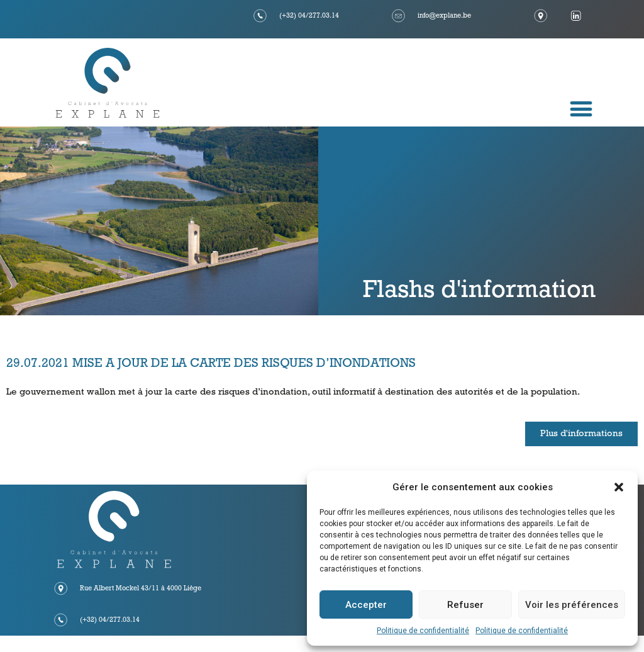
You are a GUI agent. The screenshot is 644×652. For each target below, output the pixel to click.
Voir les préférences (572, 605)
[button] (619, 487)
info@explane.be (444, 16)
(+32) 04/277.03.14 (309, 16)
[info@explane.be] (399, 16)
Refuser (465, 605)
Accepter (366, 605)
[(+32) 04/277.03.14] (260, 16)
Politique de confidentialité (423, 631)
